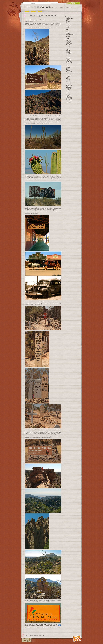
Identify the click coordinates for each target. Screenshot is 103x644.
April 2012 (68, 68)
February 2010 (69, 95)
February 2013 (69, 59)
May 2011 (68, 79)
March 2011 (68, 81)
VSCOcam (68, 37)
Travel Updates (34, 627)
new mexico (31, 625)
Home (27, 11)
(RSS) (74, 636)
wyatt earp (26, 626)
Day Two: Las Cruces (36, 20)
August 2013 (68, 54)
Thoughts (68, 24)
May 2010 (68, 92)
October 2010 (69, 86)
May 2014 (68, 50)
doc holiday (48, 624)
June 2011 (68, 77)
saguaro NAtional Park (44, 625)
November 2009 (69, 99)
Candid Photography (70, 18)
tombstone (56, 625)
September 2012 (69, 64)
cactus (39, 624)
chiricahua (43, 624)
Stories (67, 23)
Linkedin (68, 32)
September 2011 (69, 75)
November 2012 (69, 63)
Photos (29, 627)
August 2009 (68, 102)
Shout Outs (68, 22)
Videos (67, 27)
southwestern (51, 625)
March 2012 (68, 70)
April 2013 (68, 57)
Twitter (67, 36)
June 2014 (68, 49)
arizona (28, 624)
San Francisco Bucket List (71, 34)
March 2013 (68, 58)
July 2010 (68, 90)
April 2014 (68, 52)
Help (40, 11)
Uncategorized (69, 26)
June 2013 (68, 55)
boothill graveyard (34, 624)
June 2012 (68, 66)
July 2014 (68, 48)
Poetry (67, 21)
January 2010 (69, 96)
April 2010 (68, 93)
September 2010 (69, 88)
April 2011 (68, 80)
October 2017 (69, 43)
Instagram (68, 31)
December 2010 (69, 84)
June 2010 (68, 91)
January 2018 (69, 40)
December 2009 (69, 98)
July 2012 (68, 65)
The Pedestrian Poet (38, 7)
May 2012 (68, 67)
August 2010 (68, 89)
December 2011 (69, 72)
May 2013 (68, 56)
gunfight (52, 624)
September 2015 (69, 46)
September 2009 (69, 101)
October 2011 (69, 74)
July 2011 (68, 76)
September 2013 (69, 53)
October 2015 (69, 45)
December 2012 (69, 62)
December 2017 (69, 41)
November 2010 (69, 85)
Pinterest (68, 33)
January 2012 (69, 71)
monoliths (26, 625)
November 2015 (69, 44)
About (34, 11)
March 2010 (68, 94)
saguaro (38, 625)
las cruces (56, 624)
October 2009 (69, 100)
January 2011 (69, 83)
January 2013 (69, 61)
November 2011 (69, 73)
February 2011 (69, 82)
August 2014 (68, 47)
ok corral (35, 625)
